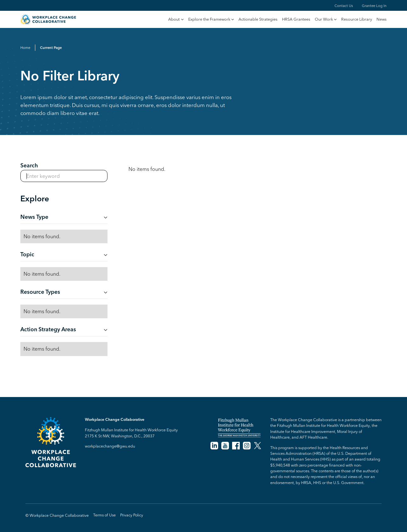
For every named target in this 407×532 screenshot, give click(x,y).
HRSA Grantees (296, 19)
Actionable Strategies (258, 19)
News (382, 19)
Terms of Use (104, 515)
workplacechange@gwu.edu (110, 446)
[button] (176, 20)
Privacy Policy (132, 515)
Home (25, 48)
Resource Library (357, 19)
